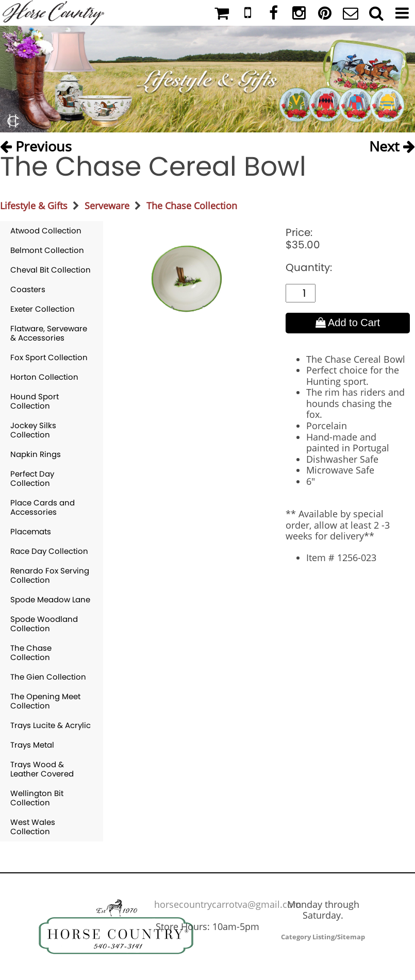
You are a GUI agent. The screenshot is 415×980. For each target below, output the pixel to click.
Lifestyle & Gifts (34, 206)
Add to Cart (348, 323)
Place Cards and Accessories (43, 507)
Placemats (31, 531)
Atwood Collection (46, 231)
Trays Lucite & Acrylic (51, 725)
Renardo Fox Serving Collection (50, 575)
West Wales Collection (33, 827)
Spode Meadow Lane (50, 599)
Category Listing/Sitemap (323, 937)
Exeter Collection (43, 309)
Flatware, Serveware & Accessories (49, 333)
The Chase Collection (192, 206)
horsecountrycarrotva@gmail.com (228, 904)
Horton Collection (44, 377)
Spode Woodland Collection (44, 624)
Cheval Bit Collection (51, 270)
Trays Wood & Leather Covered (42, 769)
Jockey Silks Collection (33, 430)
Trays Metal (32, 745)
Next (392, 144)
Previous (36, 144)
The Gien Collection (48, 677)
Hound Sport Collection (35, 401)
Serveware (107, 206)
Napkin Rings (36, 454)
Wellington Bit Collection (37, 798)
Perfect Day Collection (32, 478)
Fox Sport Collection (49, 357)
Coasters (28, 289)
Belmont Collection (47, 250)
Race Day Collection (49, 551)
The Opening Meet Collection (45, 701)
